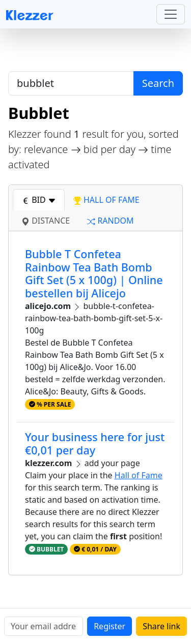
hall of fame (106, 200)
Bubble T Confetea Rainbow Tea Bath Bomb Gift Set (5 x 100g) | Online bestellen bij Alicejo (94, 273)
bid (39, 200)
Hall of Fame (139, 475)
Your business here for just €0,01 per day (95, 443)
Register (110, 626)
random (110, 221)
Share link (161, 626)
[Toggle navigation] (171, 14)
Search (158, 83)
